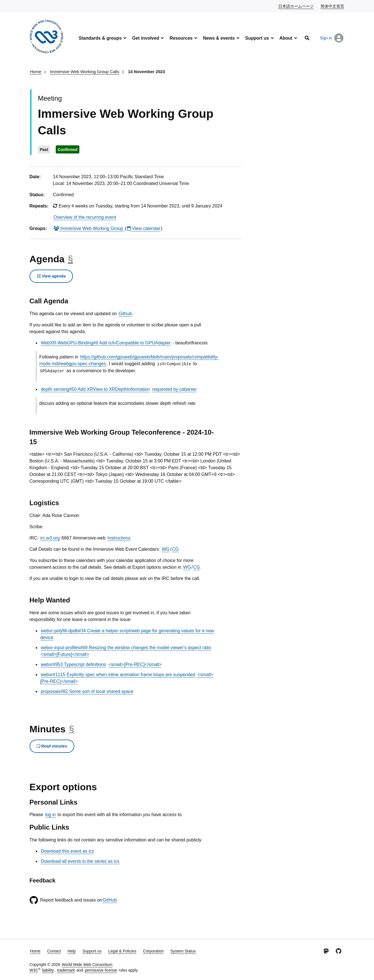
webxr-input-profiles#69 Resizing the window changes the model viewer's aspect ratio (126, 648)
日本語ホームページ (296, 6)
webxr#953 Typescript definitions (73, 664)
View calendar (144, 228)
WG (166, 549)
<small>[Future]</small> (65, 654)
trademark (66, 970)
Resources (181, 38)
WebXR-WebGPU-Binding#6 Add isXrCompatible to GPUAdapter (106, 343)
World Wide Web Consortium (87, 965)
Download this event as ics (67, 851)
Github (125, 314)
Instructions (119, 538)
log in (50, 815)
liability (48, 970)
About (286, 38)
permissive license (101, 970)
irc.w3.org (50, 538)
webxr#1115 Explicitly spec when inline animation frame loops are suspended (118, 675)
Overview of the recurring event (85, 217)
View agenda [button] (51, 276)
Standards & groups (100, 38)
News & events (219, 38)
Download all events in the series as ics (80, 861)
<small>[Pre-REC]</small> (135, 664)
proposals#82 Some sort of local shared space (87, 691)
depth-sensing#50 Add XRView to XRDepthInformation (95, 389)
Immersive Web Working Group (89, 228)
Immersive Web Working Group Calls (85, 72)
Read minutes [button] (52, 746)
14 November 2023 (147, 72)
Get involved (145, 38)
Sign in (332, 38)
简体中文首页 (333, 6)
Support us (257, 38)
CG (175, 549)
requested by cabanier (174, 389)
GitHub (110, 900)
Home (36, 72)
